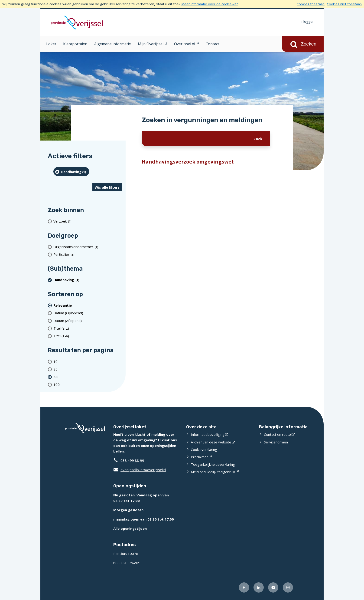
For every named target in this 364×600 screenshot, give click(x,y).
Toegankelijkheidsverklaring (213, 464)
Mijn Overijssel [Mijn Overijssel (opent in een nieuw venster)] (151, 44)
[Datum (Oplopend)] (88, 313)
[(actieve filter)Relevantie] (88, 305)
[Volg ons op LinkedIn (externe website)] (259, 587)
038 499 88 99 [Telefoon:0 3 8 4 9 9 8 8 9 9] (132, 460)
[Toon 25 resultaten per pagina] (88, 369)
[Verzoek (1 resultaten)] (88, 221)
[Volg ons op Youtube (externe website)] (273, 587)
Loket (51, 44)
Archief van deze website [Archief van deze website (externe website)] (211, 442)
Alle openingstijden (130, 528)
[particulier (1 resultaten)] (88, 254)
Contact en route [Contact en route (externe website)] (277, 434)
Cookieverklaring (204, 449)
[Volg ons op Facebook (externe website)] (244, 587)
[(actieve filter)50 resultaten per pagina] (88, 377)
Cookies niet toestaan (344, 4)
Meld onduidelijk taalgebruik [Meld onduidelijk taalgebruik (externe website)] (213, 472)
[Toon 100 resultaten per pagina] (88, 384)
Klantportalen (75, 44)
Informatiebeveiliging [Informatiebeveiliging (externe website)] (208, 434)
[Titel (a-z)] (88, 328)
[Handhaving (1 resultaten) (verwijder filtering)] (71, 172)
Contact (212, 44)
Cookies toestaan (311, 4)
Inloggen (307, 21)
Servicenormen (276, 442)
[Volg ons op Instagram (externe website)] (288, 587)
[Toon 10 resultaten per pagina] (88, 361)
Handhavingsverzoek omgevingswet (188, 162)
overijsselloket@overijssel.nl (140, 470)
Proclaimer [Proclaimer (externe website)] (199, 457)
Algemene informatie (113, 44)
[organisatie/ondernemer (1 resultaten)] (88, 247)
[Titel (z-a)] (88, 336)
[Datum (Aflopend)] (88, 320)
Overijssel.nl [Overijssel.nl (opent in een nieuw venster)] (185, 44)
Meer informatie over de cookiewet (210, 4)
